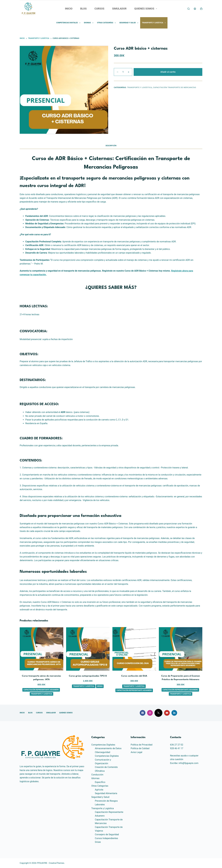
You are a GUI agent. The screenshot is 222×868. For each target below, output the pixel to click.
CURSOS (99, 9)
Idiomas (89, 23)
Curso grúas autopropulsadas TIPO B (88, 676)
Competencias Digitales (69, 23)
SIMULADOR (119, 9)
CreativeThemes (57, 863)
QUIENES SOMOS (146, 9)
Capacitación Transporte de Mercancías (175, 87)
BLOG (83, 9)
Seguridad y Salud (129, 23)
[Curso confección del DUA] (134, 649)
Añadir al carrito (168, 72)
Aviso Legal (136, 752)
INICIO (69, 9)
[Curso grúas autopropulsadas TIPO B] (88, 649)
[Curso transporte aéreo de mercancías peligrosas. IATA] (41, 649)
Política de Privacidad (142, 745)
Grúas (100, 686)
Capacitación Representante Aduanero (41, 690)
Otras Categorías (107, 23)
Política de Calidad (140, 748)
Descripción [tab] (111, 146)
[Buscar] (189, 9)
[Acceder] (195, 9)
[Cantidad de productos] (123, 72)
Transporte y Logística (154, 23)
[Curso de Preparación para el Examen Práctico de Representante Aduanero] (181, 649)
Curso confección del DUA (134, 676)
